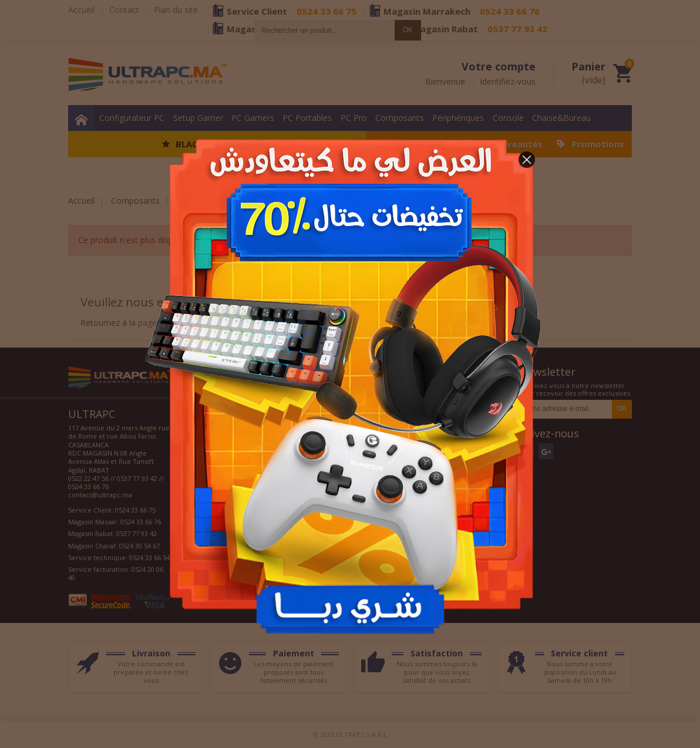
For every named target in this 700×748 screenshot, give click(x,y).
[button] (527, 160)
